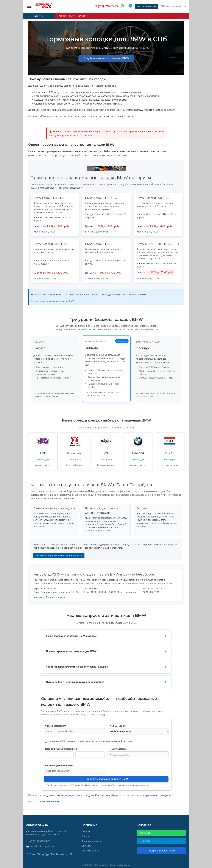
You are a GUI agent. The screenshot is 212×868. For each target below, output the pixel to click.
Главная (62, 16)
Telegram (90, 754)
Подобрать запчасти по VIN (161, 851)
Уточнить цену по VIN (45, 232)
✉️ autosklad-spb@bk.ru (40, 846)
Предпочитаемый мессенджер (61, 749)
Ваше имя (59, 765)
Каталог (86, 836)
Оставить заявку (90, 851)
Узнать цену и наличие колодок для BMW (53, 301)
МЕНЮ (39, 16)
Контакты (39, 597)
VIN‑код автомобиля (56, 726)
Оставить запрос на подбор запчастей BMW (59, 555)
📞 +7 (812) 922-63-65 (38, 841)
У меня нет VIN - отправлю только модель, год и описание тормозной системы (91, 741)
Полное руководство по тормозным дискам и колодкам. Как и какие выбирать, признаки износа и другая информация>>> (100, 795)
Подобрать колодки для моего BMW (106, 58)
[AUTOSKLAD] (44, 6)
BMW (72, 16)
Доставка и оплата (55, 597)
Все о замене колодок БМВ (44, 802)
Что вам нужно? (117, 726)
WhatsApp (59, 754)
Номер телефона (118, 749)
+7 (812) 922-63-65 (106, 6)
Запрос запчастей (146, 6)
